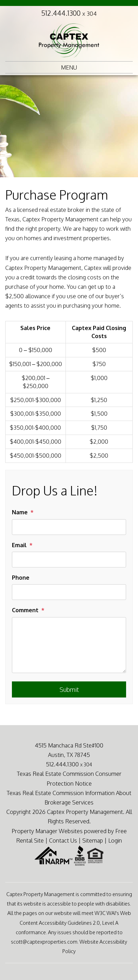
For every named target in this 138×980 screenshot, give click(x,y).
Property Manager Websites (47, 831)
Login (115, 840)
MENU (69, 67)
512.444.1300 (69, 13)
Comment (25, 610)
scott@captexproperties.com (44, 942)
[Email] (69, 560)
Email (19, 545)
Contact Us (63, 840)
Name (20, 512)
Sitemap (93, 840)
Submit (69, 689)
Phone (21, 578)
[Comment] (69, 645)
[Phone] (69, 592)
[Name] (69, 527)
